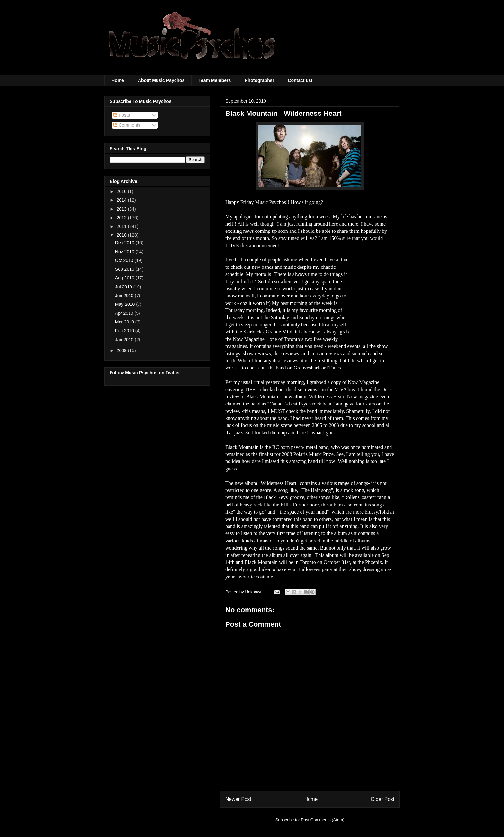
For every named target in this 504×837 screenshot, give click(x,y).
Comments (127, 125)
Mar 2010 (125, 322)
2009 (122, 350)
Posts (122, 115)
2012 (122, 218)
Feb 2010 (125, 331)
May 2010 (126, 304)
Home (118, 80)
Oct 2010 (125, 260)
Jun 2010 (125, 296)
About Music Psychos (161, 80)
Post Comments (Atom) (323, 820)
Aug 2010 (125, 278)
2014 (122, 200)
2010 (122, 235)
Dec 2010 (125, 243)
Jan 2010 (125, 340)
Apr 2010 (125, 313)
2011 (122, 226)
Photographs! (259, 80)
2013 (122, 209)
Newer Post (238, 799)
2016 (122, 191)
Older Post (382, 799)
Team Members (215, 80)
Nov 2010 (125, 252)
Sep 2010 (125, 269)
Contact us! (300, 80)
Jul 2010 (124, 287)
